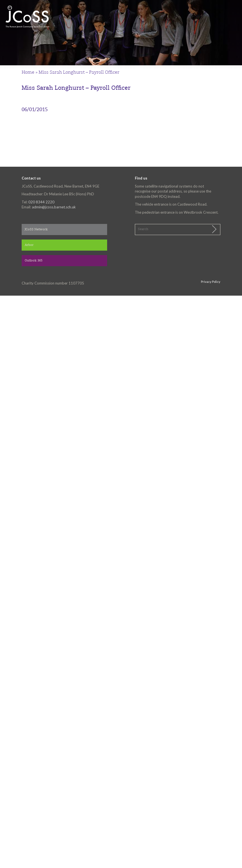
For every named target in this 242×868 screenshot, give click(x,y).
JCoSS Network (36, 230)
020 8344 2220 (41, 202)
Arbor (29, 245)
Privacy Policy (211, 282)
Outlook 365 (34, 261)
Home (28, 73)
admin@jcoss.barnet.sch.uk (54, 207)
